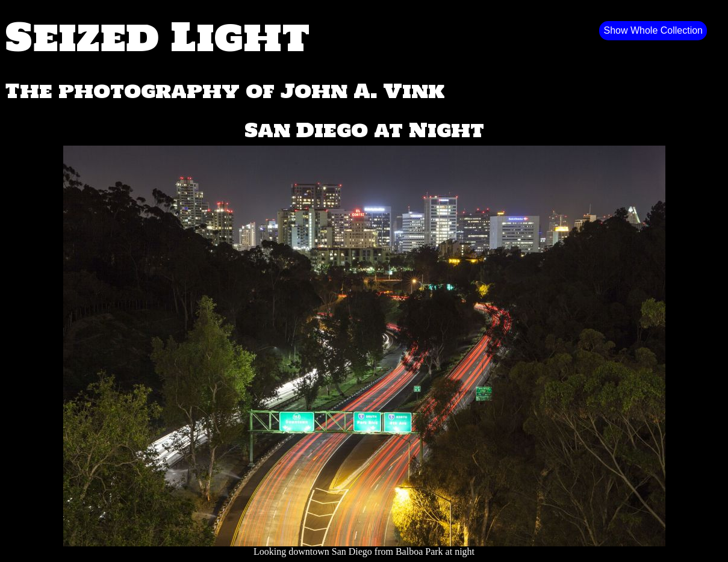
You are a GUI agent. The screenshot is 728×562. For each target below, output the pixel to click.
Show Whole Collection (653, 30)
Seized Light (157, 36)
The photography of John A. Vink (225, 91)
